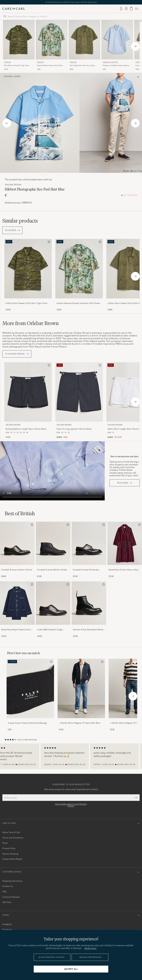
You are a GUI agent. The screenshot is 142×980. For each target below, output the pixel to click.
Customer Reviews (11, 897)
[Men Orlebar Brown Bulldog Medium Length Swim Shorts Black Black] (28, 392)
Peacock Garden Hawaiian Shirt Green (50, 65)
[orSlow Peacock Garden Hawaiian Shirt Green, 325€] (52, 45)
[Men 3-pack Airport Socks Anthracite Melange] (30, 688)
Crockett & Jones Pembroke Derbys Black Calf (86, 570)
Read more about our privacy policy (71, 805)
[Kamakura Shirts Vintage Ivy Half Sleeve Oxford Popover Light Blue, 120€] (117, 45)
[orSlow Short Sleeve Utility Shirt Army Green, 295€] (84, 45)
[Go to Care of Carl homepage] (14, 9)
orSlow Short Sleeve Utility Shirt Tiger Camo (26, 303)
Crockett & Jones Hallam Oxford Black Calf (16, 570)
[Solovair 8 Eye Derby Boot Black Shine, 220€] (89, 609)
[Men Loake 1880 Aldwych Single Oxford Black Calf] (53, 603)
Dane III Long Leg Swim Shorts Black (74, 429)
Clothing (8, 76)
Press (5, 843)
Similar (20, 221)
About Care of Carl (11, 832)
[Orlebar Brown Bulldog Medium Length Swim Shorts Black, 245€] (28, 401)
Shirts (17, 76)
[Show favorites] (126, 9)
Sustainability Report (12, 859)
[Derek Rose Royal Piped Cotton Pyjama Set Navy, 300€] (17, 609)
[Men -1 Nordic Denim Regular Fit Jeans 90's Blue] (81, 688)
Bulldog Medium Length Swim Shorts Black (26, 429)
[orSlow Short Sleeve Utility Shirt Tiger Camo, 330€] (19, 45)
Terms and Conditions (13, 838)
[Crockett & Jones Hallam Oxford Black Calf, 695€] (17, 550)
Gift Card (7, 902)
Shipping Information (12, 881)
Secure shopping (10, 854)
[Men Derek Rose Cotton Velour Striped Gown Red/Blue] (125, 543)
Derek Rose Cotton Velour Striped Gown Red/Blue (125, 570)
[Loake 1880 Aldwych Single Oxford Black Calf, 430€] (53, 609)
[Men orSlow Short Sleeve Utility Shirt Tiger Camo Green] (19, 40)
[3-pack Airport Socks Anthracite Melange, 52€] (30, 695)
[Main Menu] (137, 9)
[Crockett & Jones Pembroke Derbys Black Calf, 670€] (89, 550)
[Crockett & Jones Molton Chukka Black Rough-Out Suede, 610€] (53, 550)
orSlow (8, 62)
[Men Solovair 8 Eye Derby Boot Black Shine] (89, 603)
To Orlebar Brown (17, 354)
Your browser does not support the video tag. (52, 471)
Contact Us (8, 886)
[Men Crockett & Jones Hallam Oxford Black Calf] (17, 543)
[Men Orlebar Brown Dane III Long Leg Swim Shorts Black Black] (79, 392)
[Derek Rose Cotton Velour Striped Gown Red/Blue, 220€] (125, 550)
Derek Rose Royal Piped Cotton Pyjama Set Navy (16, 630)
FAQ (4, 892)
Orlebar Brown (13, 185)
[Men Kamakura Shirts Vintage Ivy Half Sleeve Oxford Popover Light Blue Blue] (117, 40)
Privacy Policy (9, 848)
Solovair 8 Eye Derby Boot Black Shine (88, 630)
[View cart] (131, 9)
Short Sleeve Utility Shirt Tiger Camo (17, 65)
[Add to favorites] (48, 242)
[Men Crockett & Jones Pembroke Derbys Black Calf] (89, 543)
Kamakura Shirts (110, 62)
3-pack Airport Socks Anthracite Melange (27, 723)
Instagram (7, 924)
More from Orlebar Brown (31, 323)
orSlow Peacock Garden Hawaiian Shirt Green (78, 303)
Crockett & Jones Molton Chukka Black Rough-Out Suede (52, 570)
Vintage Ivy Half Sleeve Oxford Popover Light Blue (116, 66)
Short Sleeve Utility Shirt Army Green (82, 65)
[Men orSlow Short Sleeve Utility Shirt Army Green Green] (84, 40)
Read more (123, 483)
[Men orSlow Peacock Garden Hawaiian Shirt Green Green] (52, 40)
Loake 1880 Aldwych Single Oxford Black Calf (50, 630)
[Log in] (121, 9)
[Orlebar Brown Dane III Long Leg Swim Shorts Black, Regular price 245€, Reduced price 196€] (79, 401)
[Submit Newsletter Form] (136, 798)
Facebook (7, 929)
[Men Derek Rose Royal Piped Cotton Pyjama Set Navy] (17, 603)
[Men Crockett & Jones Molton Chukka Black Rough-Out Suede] (53, 543)
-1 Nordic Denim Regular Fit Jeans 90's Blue (79, 723)
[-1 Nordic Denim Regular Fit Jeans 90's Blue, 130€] (81, 695)
